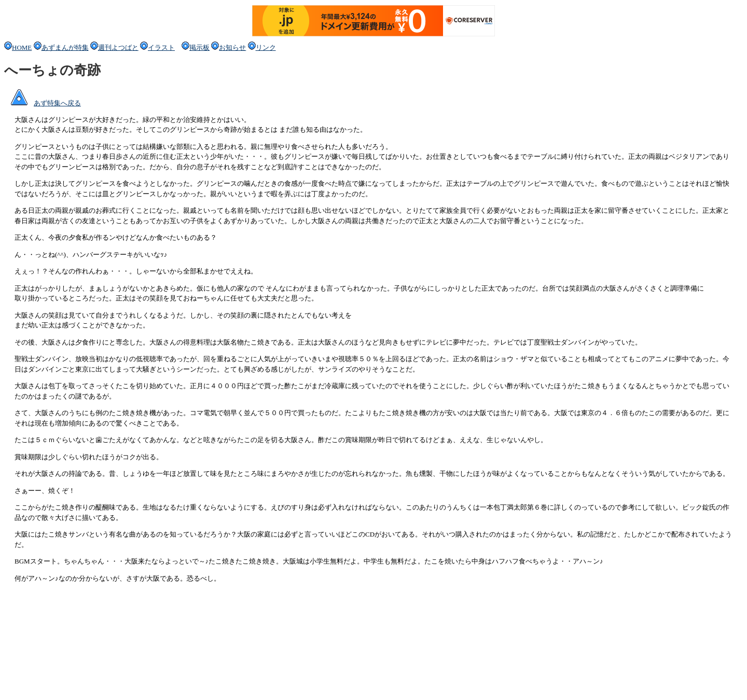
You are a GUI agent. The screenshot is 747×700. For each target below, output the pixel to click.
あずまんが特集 (61, 47)
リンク (262, 47)
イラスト (161, 47)
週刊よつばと (114, 47)
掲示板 (196, 47)
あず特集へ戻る (43, 103)
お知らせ (232, 47)
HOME (18, 47)
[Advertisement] (193, 672)
